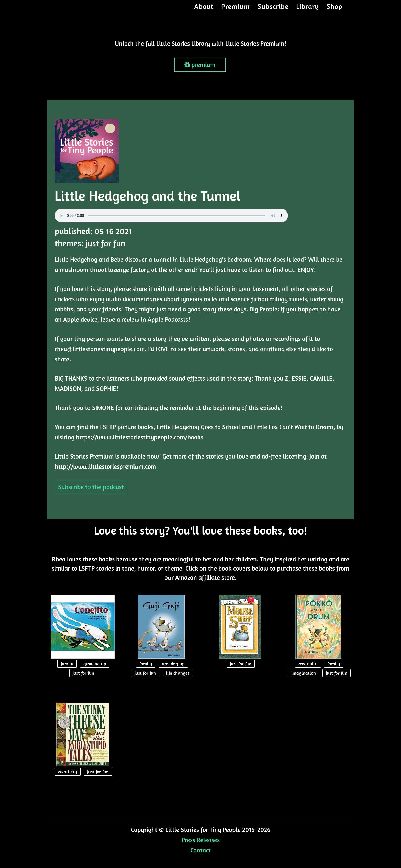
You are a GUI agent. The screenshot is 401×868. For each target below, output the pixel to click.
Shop (335, 11)
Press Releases (201, 840)
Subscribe (273, 11)
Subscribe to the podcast (91, 487)
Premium (236, 11)
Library (308, 11)
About (204, 11)
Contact (201, 850)
